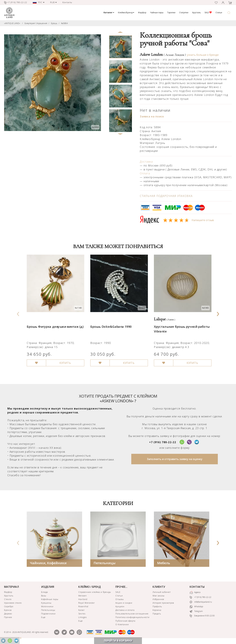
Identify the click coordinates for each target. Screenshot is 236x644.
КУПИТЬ (64, 359)
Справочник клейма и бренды (95, 593)
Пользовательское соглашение (132, 614)
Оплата (145, 173)
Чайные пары (157, 13)
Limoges (83, 618)
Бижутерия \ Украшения (36, 23)
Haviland (83, 600)
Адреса (195, 593)
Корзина (157, 611)
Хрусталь (196, 13)
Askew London (163, 55)
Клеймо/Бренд (126, 13)
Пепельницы (105, 564)
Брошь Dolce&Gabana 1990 (110, 324)
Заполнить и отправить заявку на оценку (175, 460)
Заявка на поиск (152, 116)
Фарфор (142, 13)
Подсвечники (48, 614)
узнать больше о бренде (203, 55)
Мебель (164, 564)
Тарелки (171, 13)
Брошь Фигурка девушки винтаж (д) (54, 324)
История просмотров (163, 604)
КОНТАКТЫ (197, 588)
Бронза (8, 611)
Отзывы (120, 600)
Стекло (8, 600)
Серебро (9, 607)
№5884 (64, 23)
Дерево (8, 614)
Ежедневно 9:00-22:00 (202, 617)
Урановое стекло (13, 604)
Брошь (54, 23)
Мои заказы (159, 596)
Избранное (158, 600)
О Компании (122, 625)
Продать (157, 614)
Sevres (82, 614)
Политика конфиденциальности (132, 618)
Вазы (44, 596)
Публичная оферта (125, 622)
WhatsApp (196, 608)
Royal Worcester (87, 604)
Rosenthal (83, 607)
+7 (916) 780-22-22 (163, 443)
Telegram (196, 612)
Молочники (47, 607)
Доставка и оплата (125, 611)
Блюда (44, 593)
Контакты (67, 2)
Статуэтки (184, 13)
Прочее (8, 618)
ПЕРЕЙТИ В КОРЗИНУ (118, 641)
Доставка (146, 162)
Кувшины (46, 604)
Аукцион (120, 607)
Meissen (83, 596)
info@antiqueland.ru (201, 603)
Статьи (219, 13)
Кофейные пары (50, 600)
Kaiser (82, 611)
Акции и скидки (124, 604)
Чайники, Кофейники (48, 564)
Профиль (157, 607)
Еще (43, 618)
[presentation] (18, 313)
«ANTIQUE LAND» (12, 23)
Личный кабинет (162, 593)
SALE (208, 13)
